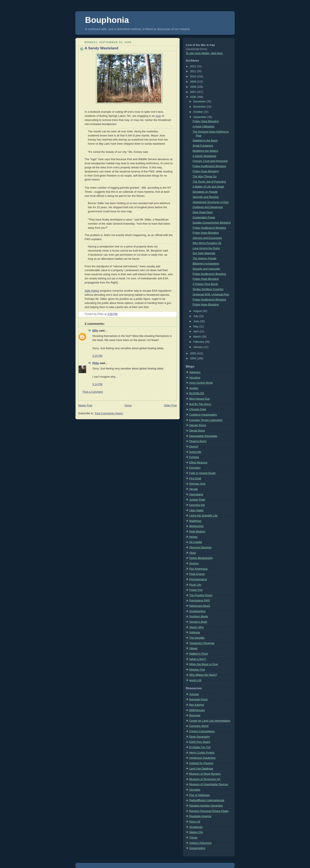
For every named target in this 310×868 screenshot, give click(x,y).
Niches (193, 537)
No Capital (196, 542)
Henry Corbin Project (202, 753)
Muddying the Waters (205, 151)
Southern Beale (199, 616)
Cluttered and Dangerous (208, 207)
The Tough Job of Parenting (209, 182)
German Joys (197, 484)
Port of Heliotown (200, 795)
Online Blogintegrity (201, 558)
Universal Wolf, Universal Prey (211, 294)
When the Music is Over (204, 664)
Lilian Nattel (196, 510)
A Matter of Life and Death (208, 187)
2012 (194, 66)
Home (128, 405)
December (200, 102)
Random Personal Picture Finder (209, 811)
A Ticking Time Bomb (205, 284)
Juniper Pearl (197, 500)
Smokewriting (197, 611)
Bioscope (195, 715)
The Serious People (205, 258)
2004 (194, 358)
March (198, 337)
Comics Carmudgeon (202, 731)
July (196, 316)
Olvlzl (193, 553)
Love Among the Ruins (206, 248)
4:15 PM (97, 356)
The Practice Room (201, 595)
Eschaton (195, 468)
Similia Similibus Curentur (208, 289)
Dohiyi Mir (195, 452)
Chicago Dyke (198, 409)
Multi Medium (197, 532)
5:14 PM (97, 384)
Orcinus (194, 563)
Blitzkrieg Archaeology (206, 264)
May (196, 327)
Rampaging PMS (199, 601)
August (198, 311)
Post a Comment (93, 392)
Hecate (194, 489)
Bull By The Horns (200, 404)
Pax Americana (198, 569)
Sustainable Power (204, 217)
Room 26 (195, 822)
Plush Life (195, 585)
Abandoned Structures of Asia (211, 202)
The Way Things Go (205, 177)
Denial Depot (197, 431)
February (199, 342)
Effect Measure (198, 463)
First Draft (195, 479)
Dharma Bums (198, 441)
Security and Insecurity (206, 269)
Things (193, 838)
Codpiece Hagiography (203, 415)
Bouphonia (107, 20)
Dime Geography (199, 737)
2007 (194, 92)
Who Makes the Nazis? (203, 675)
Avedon (194, 388)
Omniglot (195, 790)
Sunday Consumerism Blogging (212, 223)
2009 (194, 82)
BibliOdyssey (197, 710)
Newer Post (85, 405)
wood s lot (195, 680)
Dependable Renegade (203, 436)
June (197, 321)
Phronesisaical (198, 579)
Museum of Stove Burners (205, 774)
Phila (96, 363)
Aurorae (194, 694)
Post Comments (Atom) (109, 413)
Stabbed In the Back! (205, 141)
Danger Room (198, 425)
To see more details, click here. (204, 53)
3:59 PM (112, 314)
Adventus (195, 372)
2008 (194, 87)
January (198, 347)
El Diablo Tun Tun (200, 747)
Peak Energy (197, 574)
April (196, 332)
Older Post (170, 405)
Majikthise (195, 521)
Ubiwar (193, 648)
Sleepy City (196, 832)
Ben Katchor (197, 705)
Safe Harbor (92, 291)
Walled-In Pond (198, 654)
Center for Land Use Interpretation (210, 721)
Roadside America (200, 816)
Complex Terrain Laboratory (206, 420)
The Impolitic (197, 638)
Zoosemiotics (197, 848)
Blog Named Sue (199, 399)
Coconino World (199, 726)
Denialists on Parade (205, 192)
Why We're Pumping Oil (207, 243)
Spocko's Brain (198, 622)
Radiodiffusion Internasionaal (207, 800)
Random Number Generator (206, 806)
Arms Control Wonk (201, 383)
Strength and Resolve (206, 197)
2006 (194, 97)
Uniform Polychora (200, 843)
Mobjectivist (196, 526)
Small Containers (203, 146)
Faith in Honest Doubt (202, 473)
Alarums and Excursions (207, 238)
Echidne (194, 457)
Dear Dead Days (203, 212)
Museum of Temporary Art (205, 779)
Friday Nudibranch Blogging (209, 166)
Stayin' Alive (197, 627)
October (198, 112)
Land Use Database (201, 769)
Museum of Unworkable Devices (209, 784)
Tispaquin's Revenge (202, 643)
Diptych (194, 447)
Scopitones (196, 827)
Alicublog (195, 378)
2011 (194, 71)
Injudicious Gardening (202, 758)
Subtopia (195, 632)
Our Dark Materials (204, 253)
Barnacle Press (198, 699)
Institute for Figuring (201, 763)
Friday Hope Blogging (206, 121)
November (200, 107)
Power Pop (196, 590)
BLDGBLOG (197, 393)
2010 (194, 77)
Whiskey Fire (197, 670)
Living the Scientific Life (203, 516)
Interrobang (196, 494)
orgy (158, 116)
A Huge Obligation (204, 127)
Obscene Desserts (200, 547)
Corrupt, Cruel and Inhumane (210, 161)
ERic (95, 331)
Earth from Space (200, 742)
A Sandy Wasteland (102, 48)
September (200, 117)
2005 (194, 353)
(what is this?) (198, 659)
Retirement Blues (200, 606)
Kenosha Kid (197, 505)
